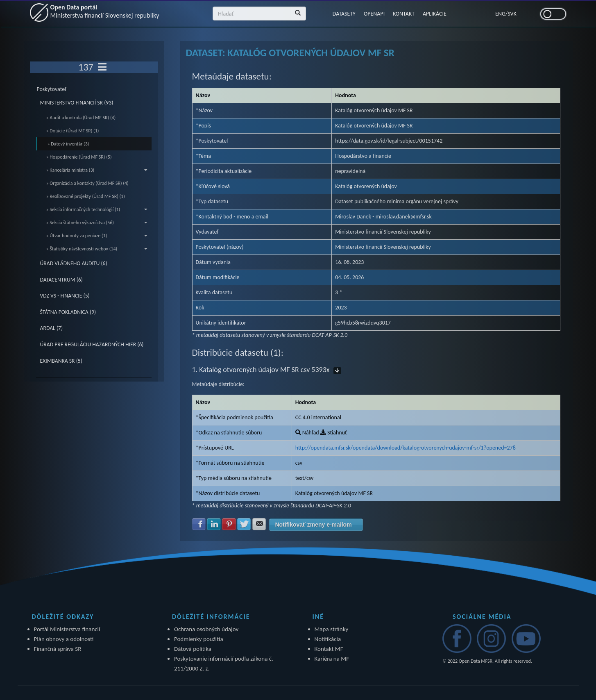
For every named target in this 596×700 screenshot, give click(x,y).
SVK (512, 14)
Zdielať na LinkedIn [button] (214, 524)
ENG (500, 14)
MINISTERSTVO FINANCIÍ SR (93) (77, 103)
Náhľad (307, 433)
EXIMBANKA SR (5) (61, 361)
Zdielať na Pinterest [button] (229, 524)
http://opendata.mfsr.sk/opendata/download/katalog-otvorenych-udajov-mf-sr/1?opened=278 (406, 448)
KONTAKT (404, 14)
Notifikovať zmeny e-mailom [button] (313, 525)
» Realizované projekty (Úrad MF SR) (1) (86, 196)
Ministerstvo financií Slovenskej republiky (383, 247)
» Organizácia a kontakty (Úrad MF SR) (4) (87, 183)
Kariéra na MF (332, 659)
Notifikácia (328, 639)
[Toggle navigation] (102, 67)
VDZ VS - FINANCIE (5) (65, 296)
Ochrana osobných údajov (206, 629)
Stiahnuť (334, 433)
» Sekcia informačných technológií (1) (97, 209)
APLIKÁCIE (435, 14)
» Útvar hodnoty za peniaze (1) (97, 236)
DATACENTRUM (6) (61, 280)
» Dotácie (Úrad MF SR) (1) (73, 131)
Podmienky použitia (199, 639)
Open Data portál (105, 11)
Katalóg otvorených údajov (366, 186)
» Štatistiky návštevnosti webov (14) (97, 249)
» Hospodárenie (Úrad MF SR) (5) (79, 157)
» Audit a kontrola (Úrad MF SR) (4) (81, 118)
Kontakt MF (329, 649)
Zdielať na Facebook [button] (199, 524)
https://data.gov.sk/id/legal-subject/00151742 (389, 141)
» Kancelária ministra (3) (97, 170)
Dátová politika (193, 649)
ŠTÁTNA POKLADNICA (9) (68, 312)
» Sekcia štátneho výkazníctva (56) (97, 223)
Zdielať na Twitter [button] (244, 524)
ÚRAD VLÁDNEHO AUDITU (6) (74, 263)
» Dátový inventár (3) (68, 144)
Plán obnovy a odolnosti (64, 639)
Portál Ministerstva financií (67, 629)
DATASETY (344, 14)
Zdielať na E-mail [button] (259, 524)
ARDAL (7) (52, 328)
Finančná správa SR (58, 649)
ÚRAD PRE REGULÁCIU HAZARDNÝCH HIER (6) (92, 344)
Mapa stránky (332, 629)
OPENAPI (374, 14)
